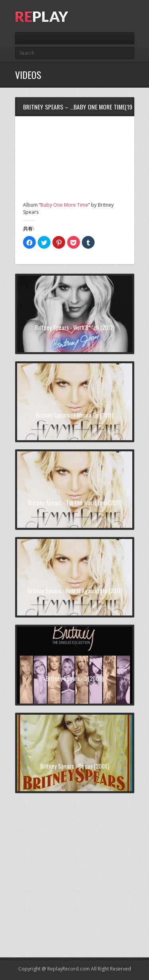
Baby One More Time (64, 205)
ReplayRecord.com (69, 969)
